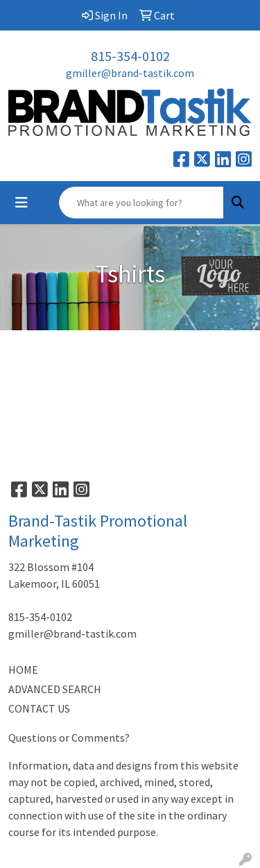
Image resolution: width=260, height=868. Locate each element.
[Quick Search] (141, 203)
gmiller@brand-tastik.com (130, 73)
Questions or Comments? (69, 738)
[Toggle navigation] (21, 203)
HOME (23, 670)
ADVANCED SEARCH (55, 689)
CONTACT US (39, 708)
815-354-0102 (130, 56)
